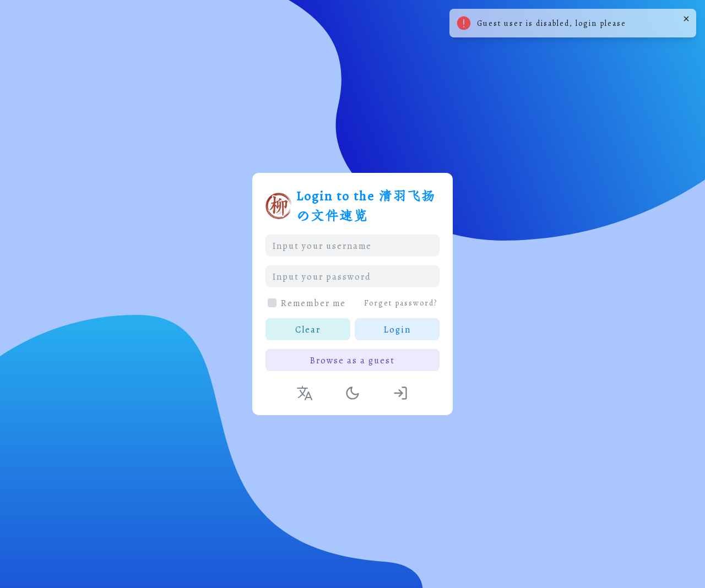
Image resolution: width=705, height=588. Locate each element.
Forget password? (401, 303)
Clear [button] (308, 329)
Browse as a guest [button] (352, 360)
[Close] (686, 19)
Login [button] (397, 329)
